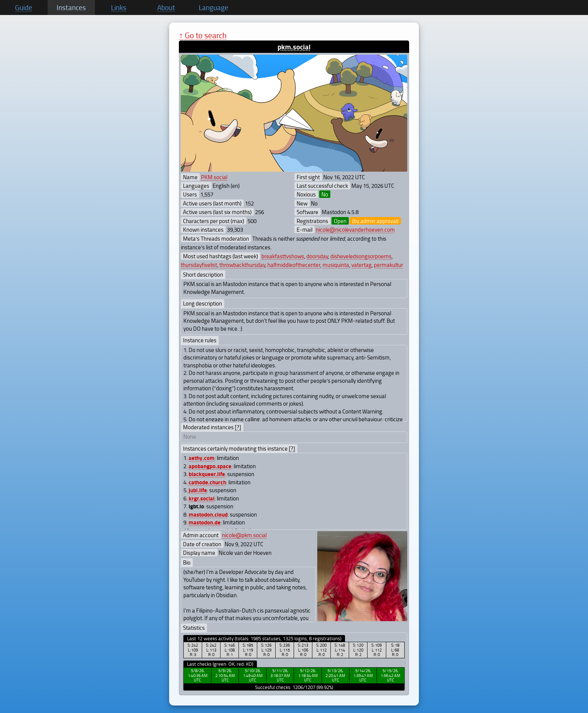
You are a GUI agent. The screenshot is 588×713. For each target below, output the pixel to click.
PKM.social (214, 177)
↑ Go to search (203, 35)
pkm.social (294, 47)
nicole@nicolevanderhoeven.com (355, 229)
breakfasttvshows (283, 256)
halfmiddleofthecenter (294, 265)
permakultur (388, 265)
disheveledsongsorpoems (361, 256)
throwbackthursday (242, 265)
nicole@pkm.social (244, 535)
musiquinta (336, 265)
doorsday (317, 256)
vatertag (361, 265)
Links (119, 7)
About (166, 7)
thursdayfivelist (199, 265)
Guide (24, 7)
